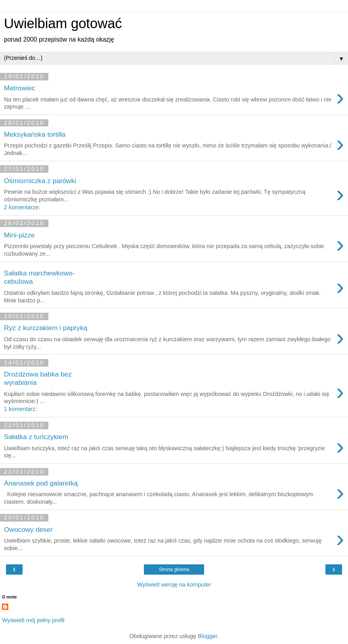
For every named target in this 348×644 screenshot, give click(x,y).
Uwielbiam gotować (63, 23)
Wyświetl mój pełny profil (33, 620)
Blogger (207, 636)
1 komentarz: (20, 409)
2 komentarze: (22, 207)
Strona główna (174, 569)
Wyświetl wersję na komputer (174, 585)
